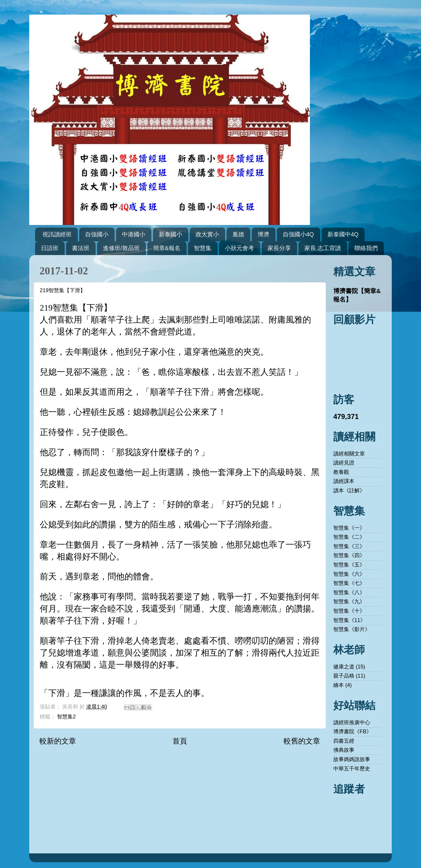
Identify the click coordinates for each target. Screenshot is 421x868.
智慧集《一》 (349, 528)
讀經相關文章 (349, 454)
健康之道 (344, 667)
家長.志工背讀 (323, 248)
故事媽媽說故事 (352, 759)
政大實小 (207, 234)
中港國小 (134, 234)
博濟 (263, 234)
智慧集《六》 (349, 574)
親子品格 (344, 676)
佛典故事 (344, 750)
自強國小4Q (298, 234)
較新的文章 (58, 741)
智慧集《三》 (349, 546)
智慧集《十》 (349, 611)
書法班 (81, 248)
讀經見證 (344, 463)
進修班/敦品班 (121, 248)
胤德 (238, 234)
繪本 (339, 685)
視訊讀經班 (57, 234)
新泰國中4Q (343, 234)
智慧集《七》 (349, 583)
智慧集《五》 (349, 565)
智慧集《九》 (349, 602)
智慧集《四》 (349, 555)
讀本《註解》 (349, 491)
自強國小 (97, 234)
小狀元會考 (239, 248)
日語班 (50, 248)
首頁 (180, 741)
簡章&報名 (167, 248)
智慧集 (203, 248)
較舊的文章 (302, 741)
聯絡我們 (366, 248)
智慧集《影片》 (352, 629)
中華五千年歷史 (352, 769)
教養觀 (341, 472)
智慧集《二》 (349, 537)
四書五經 (344, 741)
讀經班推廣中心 (352, 723)
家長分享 (279, 248)
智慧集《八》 (349, 592)
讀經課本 (344, 481)
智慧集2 (66, 717)
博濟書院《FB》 (352, 732)
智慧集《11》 (349, 620)
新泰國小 (170, 234)
